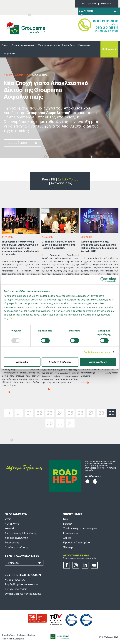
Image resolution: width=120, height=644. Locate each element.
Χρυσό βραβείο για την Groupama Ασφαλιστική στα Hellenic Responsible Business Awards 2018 (99, 246)
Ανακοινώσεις (61, 183)
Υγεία (8, 519)
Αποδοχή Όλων (98, 362)
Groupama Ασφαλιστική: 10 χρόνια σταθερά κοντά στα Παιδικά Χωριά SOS (59, 245)
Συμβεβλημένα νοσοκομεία (21, 584)
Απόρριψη (22, 362)
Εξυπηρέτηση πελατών (49, 45)
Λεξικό (67, 538)
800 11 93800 (106, 21)
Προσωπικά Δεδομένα (77, 542)
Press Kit (48, 179)
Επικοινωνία (84, 45)
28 (101, 413)
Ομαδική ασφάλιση (16, 547)
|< (9, 413)
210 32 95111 (107, 28)
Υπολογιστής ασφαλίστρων (80, 528)
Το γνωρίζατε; (10, 53)
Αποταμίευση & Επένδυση (20, 533)
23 (50, 413)
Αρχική (8, 75)
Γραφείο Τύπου (69, 45)
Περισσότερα (22, 143)
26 (81, 413)
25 (70, 413)
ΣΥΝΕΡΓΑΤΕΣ (105, 4)
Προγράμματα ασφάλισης (24, 45)
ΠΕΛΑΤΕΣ (93, 4)
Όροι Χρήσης (8, 635)
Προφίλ (68, 524)
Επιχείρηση (12, 542)
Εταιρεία (5, 45)
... (19, 413)
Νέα (66, 519)
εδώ (11, 318)
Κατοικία (10, 528)
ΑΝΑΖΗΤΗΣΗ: (86, 11)
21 (29, 413)
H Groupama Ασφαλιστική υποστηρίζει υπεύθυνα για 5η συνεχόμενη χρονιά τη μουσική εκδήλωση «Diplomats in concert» (21, 248)
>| (70, 423)
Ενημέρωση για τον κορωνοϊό (23, 594)
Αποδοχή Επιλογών (60, 362)
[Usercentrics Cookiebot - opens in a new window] (103, 280)
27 (91, 413)
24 (60, 413)
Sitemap (68, 547)
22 (39, 413)
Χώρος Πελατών (15, 580)
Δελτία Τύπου (68, 179)
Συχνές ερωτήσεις (16, 589)
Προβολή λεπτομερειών (97, 352)
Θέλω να (108, 49)
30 (50, 423)
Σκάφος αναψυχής (16, 538)
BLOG (85, 4)
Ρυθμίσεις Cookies (26, 635)
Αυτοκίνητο (12, 524)
